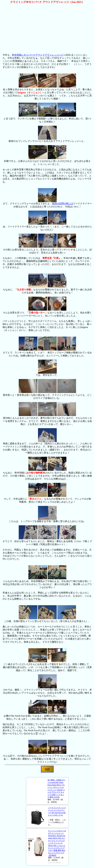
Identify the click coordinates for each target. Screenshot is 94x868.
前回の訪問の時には (63, 204)
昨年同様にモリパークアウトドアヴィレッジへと (38, 55)
